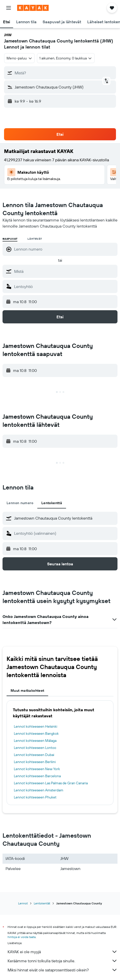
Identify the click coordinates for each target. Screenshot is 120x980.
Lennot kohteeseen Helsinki (36, 726)
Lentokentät (42, 903)
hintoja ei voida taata (22, 937)
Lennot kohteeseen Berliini (35, 762)
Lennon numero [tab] (20, 503)
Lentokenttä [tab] (52, 503)
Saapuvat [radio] (10, 239)
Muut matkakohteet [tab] (27, 691)
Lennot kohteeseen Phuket (35, 797)
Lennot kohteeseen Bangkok (36, 733)
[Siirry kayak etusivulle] (33, 8)
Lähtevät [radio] (35, 239)
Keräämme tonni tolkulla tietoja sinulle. (63, 961)
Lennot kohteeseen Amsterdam (39, 790)
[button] (9, 8)
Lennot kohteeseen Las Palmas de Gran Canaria (51, 783)
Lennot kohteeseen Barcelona (37, 776)
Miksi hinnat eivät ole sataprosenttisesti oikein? (63, 970)
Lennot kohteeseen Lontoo (35, 748)
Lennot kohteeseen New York (37, 769)
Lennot (23, 903)
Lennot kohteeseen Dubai (34, 755)
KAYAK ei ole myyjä (63, 952)
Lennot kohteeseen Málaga (35, 741)
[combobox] (19, 58)
